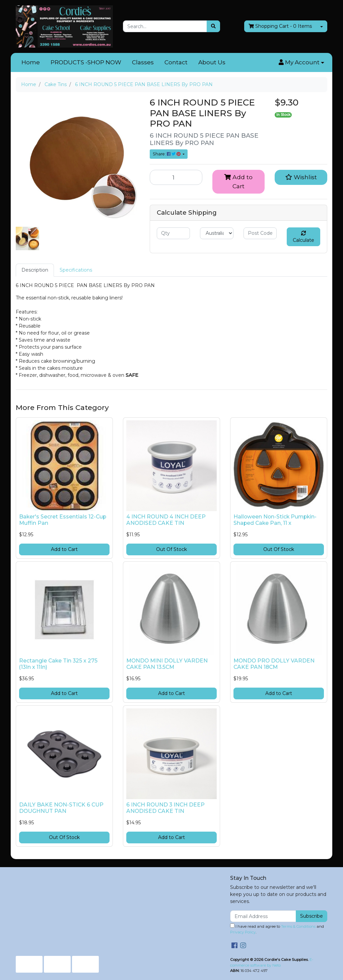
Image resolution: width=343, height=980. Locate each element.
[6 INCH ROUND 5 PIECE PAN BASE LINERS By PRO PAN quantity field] (176, 177)
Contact (176, 62)
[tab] (35, 270)
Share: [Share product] (167, 154)
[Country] (217, 233)
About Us (212, 62)
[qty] (173, 233)
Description (35, 270)
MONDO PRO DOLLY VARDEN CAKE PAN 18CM (274, 664)
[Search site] (213, 26)
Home (31, 62)
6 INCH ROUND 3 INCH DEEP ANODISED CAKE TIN (165, 808)
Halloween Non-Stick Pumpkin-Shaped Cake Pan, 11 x (275, 520)
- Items (280, 26)
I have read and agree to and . (277, 929)
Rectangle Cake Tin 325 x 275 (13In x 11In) (58, 664)
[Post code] (260, 233)
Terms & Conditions (298, 926)
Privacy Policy (243, 932)
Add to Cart (238, 181)
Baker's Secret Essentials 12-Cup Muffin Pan (63, 520)
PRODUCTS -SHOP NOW (86, 62)
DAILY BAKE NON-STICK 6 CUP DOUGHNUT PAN (61, 808)
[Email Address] (263, 916)
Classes (143, 62)
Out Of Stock (171, 549)
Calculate (303, 237)
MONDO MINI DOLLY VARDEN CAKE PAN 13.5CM (167, 664)
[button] (301, 63)
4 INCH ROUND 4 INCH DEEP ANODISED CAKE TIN (166, 520)
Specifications (76, 270)
